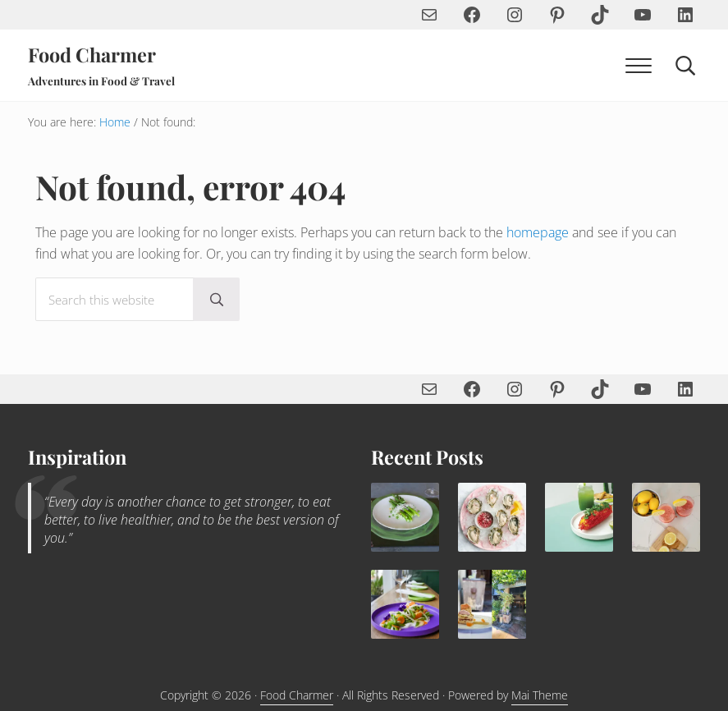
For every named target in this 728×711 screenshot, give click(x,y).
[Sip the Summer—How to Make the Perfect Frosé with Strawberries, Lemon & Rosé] (666, 517)
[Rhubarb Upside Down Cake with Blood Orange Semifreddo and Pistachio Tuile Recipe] (492, 604)
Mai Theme (540, 695)
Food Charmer (92, 55)
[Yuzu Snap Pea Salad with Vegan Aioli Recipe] (405, 604)
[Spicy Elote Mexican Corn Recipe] (579, 517)
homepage (538, 232)
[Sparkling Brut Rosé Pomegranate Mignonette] (492, 517)
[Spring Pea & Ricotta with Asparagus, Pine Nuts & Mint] (405, 517)
